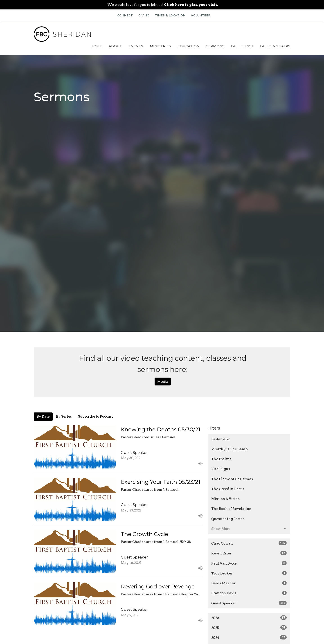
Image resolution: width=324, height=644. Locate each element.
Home (96, 46)
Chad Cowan (249, 543)
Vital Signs (221, 469)
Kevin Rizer (249, 553)
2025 (249, 628)
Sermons (215, 46)
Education (189, 46)
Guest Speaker (249, 603)
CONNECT (125, 15)
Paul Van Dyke (249, 563)
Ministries (160, 46)
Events (136, 46)
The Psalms (221, 459)
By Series (64, 417)
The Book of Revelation (231, 509)
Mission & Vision (226, 499)
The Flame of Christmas (232, 479)
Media (163, 382)
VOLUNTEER (201, 15)
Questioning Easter (228, 519)
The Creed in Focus (228, 489)
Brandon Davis (249, 593)
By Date (43, 417)
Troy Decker (249, 573)
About (115, 46)
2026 (249, 618)
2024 (249, 637)
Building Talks (275, 46)
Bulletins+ (242, 46)
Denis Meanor (249, 583)
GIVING (144, 15)
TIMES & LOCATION (170, 15)
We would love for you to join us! (163, 5)
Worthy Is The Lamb (229, 449)
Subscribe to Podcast (96, 417)
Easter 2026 (221, 439)
